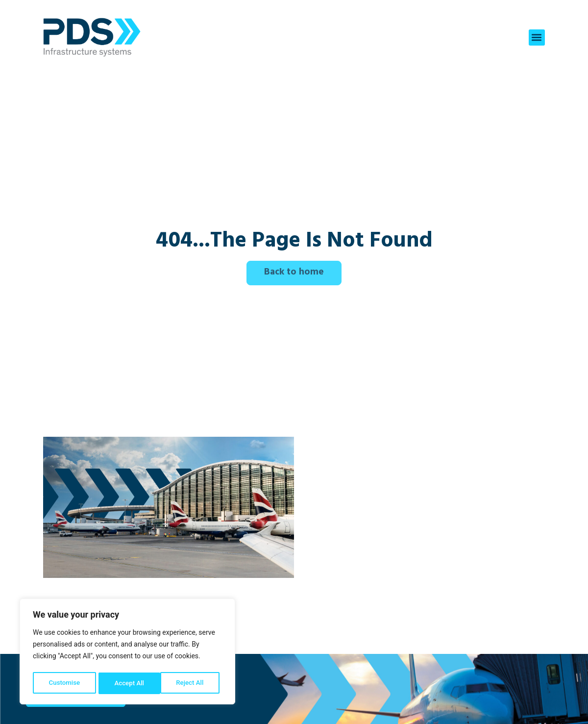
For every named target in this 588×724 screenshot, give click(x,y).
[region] (127, 653)
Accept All (192, 683)
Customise (64, 683)
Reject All (128, 683)
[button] (537, 37)
